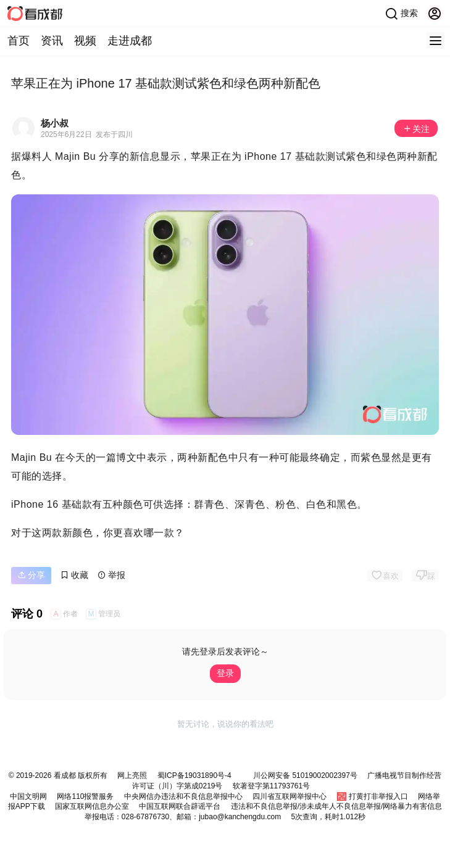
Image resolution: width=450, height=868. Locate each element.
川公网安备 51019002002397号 (305, 775)
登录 (225, 673)
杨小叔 (55, 123)
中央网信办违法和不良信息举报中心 (183, 796)
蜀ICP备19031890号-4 (194, 775)
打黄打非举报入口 (378, 796)
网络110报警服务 (85, 796)
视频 (85, 41)
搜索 (401, 14)
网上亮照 (132, 775)
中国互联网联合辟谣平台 (180, 806)
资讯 (52, 41)
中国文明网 (28, 796)
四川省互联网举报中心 (290, 796)
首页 (19, 41)
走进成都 (130, 41)
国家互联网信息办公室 (92, 806)
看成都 (63, 775)
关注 (416, 129)
